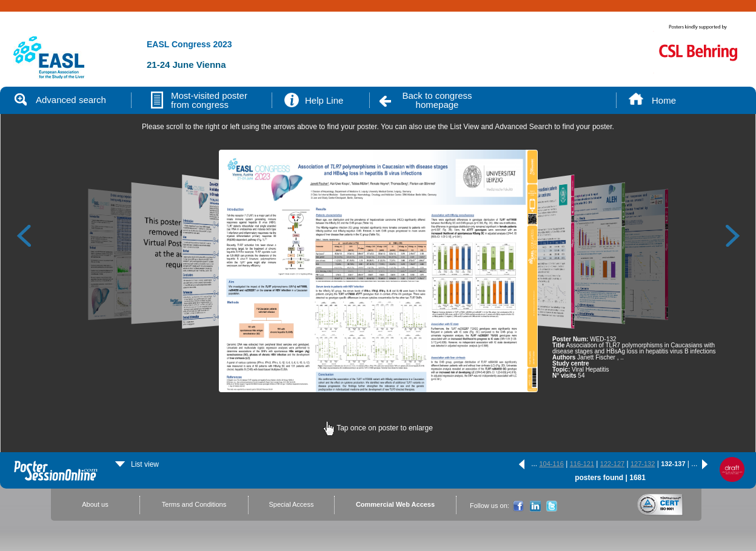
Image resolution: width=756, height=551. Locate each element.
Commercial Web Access (395, 504)
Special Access (292, 504)
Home (664, 100)
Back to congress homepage (437, 100)
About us (95, 504)
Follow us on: (490, 506)
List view (137, 464)
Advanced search (60, 100)
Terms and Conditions (194, 504)
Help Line (324, 100)
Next (733, 235)
